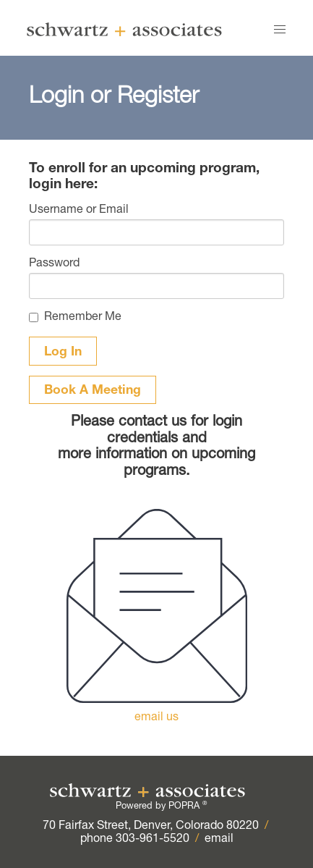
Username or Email (79, 211)
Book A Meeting (93, 391)
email (219, 840)
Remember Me (83, 318)
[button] (280, 30)
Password (54, 264)
